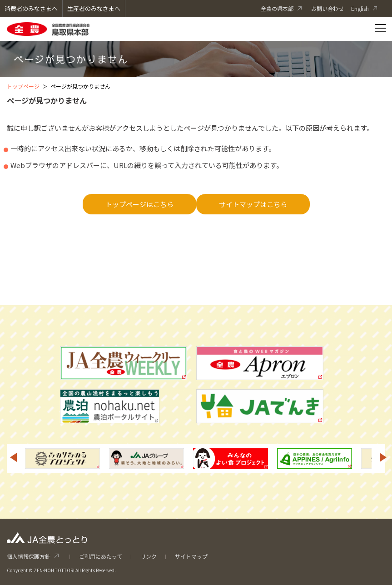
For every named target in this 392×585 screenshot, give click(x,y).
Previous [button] (13, 457)
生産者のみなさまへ (94, 8)
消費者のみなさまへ (31, 8)
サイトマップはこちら (253, 204)
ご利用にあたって (101, 556)
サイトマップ (191, 556)
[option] (62, 459)
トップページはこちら (139, 204)
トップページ (23, 86)
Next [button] (383, 457)
